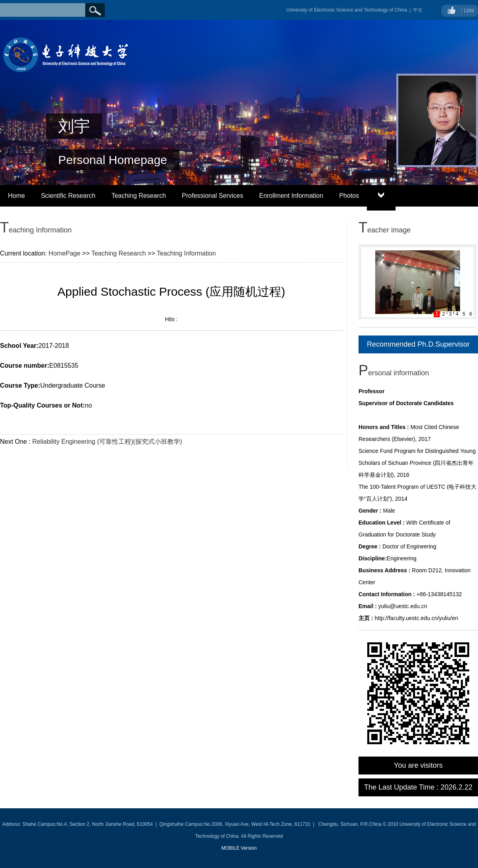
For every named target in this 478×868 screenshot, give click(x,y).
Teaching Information (186, 253)
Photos (349, 196)
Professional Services (213, 196)
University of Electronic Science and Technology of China (347, 10)
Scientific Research (68, 196)
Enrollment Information (291, 196)
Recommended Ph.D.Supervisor (418, 344)
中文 (418, 10)
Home (17, 196)
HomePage (65, 253)
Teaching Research (139, 196)
